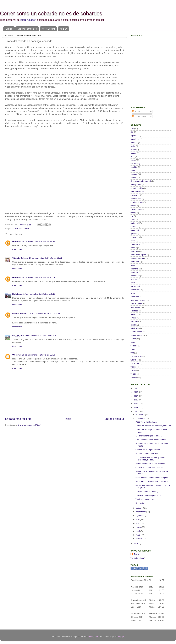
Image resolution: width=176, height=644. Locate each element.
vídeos (133, 367)
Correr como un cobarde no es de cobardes (51, 14)
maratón (134, 251)
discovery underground (141, 181)
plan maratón (136, 304)
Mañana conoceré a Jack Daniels (150, 464)
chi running (135, 164)
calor (133, 160)
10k (132, 129)
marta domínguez (138, 255)
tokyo (133, 349)
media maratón (137, 258)
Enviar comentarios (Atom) (29, 425)
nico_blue (94, 637)
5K (132, 132)
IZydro (136, 554)
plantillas (134, 311)
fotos (133, 213)
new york (134, 279)
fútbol (133, 220)
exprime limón (137, 202)
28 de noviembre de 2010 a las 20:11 (46, 258)
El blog (9, 29)
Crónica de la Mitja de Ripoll (148, 450)
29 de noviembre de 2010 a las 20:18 (38, 355)
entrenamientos (137, 192)
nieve (133, 283)
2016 (136, 388)
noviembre (141, 419)
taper (133, 342)
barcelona (135, 139)
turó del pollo (136, 356)
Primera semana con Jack (147, 454)
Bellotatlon (17, 294)
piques (133, 293)
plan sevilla (135, 307)
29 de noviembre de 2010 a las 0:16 (39, 294)
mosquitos (135, 276)
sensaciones (136, 335)
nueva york (135, 286)
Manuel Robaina (20, 313)
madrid (134, 248)
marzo (139, 535)
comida (134, 167)
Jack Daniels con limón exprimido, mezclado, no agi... (150, 459)
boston (134, 153)
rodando (134, 321)
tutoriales (135, 360)
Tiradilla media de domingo (147, 492)
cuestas (134, 174)
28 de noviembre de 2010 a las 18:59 (38, 241)
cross (133, 171)
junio (138, 523)
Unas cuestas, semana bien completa (152, 478)
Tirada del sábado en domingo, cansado (153, 426)
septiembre (141, 512)
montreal (134, 272)
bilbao (133, 150)
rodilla (133, 325)
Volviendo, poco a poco (146, 499)
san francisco (136, 332)
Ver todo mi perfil (138, 558)
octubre (140, 508)
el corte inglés (137, 188)
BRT (133, 157)
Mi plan (63, 29)
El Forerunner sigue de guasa (149, 436)
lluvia (133, 241)
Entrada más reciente (18, 419)
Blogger (121, 637)
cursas (133, 178)
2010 (136, 411)
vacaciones (136, 363)
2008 (136, 544)
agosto (139, 516)
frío (132, 216)
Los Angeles (136, 244)
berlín (133, 146)
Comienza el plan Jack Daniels (149, 468)
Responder (17, 249)
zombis (134, 377)
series (133, 339)
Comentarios (139, 116)
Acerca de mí (48, 29)
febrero (139, 539)
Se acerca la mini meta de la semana (152, 481)
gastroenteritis (137, 230)
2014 (136, 396)
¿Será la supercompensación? (149, 495)
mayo (139, 527)
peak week (135, 290)
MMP (133, 265)
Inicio (68, 419)
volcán (133, 374)
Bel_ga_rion (18, 336)
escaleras (135, 195)
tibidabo (134, 346)
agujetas (134, 136)
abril (138, 531)
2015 (136, 392)
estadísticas (136, 199)
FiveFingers (136, 209)
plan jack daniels (22, 229)
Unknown (17, 241)
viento (133, 370)
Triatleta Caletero (20, 258)
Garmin (134, 227)
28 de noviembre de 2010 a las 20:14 (38, 277)
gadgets (134, 223)
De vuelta (140, 503)
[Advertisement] (149, 83)
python (134, 318)
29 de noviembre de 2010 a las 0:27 (44, 313)
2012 (136, 404)
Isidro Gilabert (28, 20)
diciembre (141, 415)
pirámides (135, 297)
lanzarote (135, 237)
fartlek (133, 206)
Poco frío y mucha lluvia (146, 422)
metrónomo (136, 262)
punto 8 (134, 314)
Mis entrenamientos (27, 29)
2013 (136, 400)
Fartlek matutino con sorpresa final (151, 440)
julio (138, 520)
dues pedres (136, 185)
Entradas (137, 111)
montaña (134, 269)
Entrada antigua (114, 419)
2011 (136, 408)
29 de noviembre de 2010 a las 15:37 (41, 336)
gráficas (134, 234)
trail (132, 353)
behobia (134, 143)
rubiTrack (135, 328)
